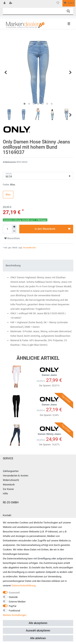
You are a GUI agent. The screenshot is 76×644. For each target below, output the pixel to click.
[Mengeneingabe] (7, 229)
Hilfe (5, 494)
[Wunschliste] (58, 3)
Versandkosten (29, 248)
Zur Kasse (8, 489)
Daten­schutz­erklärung (24, 585)
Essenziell (14, 593)
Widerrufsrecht (11, 480)
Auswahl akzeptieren (38, 631)
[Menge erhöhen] (14, 227)
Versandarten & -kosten (16, 476)
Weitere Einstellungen (15, 615)
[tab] (38, 266)
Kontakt (7, 515)
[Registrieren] (11, 3)
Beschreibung (13, 265)
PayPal (13, 606)
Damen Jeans (49, 371)
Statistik (13, 597)
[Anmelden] (5, 3)
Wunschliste (12, 238)
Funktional (15, 611)
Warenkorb (9, 485)
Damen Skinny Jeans (49, 430)
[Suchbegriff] (33, 11)
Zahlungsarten (11, 471)
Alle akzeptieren (38, 623)
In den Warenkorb (53, 229)
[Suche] (68, 11)
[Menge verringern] (14, 231)
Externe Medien (17, 602)
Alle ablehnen (38, 638)
